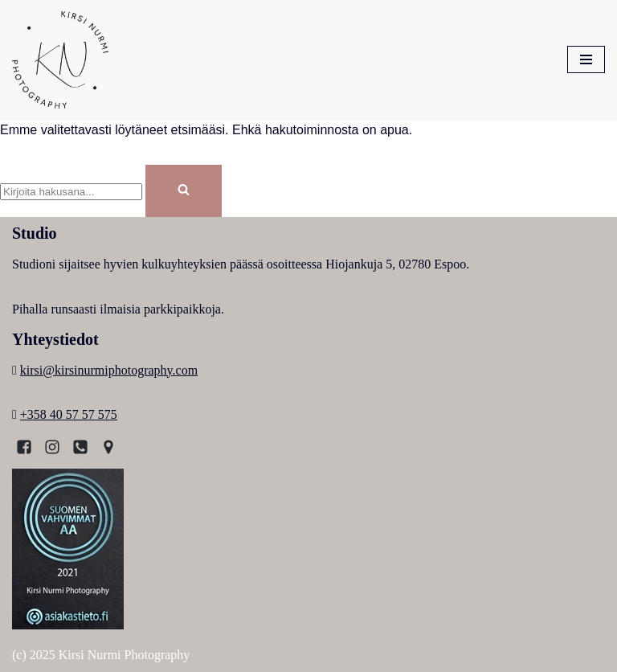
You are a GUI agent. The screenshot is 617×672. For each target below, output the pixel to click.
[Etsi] (71, 192)
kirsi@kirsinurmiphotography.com (109, 370)
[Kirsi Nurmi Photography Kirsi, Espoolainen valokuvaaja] (60, 60)
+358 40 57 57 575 (69, 414)
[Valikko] (586, 59)
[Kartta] (108, 447)
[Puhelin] (80, 447)
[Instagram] (52, 447)
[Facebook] (24, 447)
